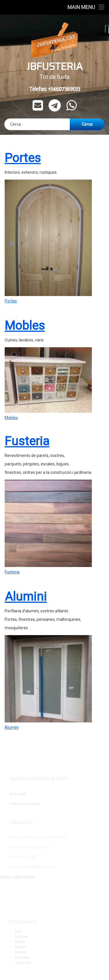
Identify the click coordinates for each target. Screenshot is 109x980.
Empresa (22, 958)
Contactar (23, 963)
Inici (18, 931)
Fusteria (27, 400)
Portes (11, 260)
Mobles (25, 285)
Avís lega (17, 794)
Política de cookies (25, 804)
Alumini (26, 556)
